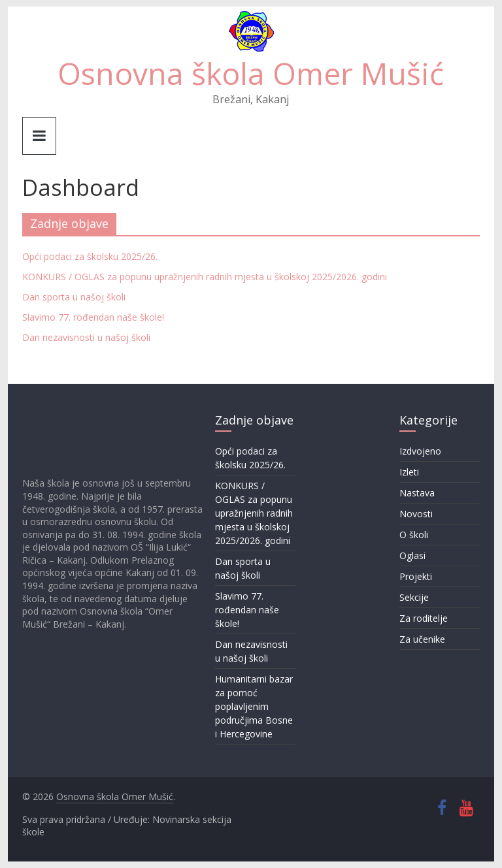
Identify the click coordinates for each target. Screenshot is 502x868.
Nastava (417, 493)
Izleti (409, 472)
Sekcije (414, 597)
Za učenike (422, 639)
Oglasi (412, 555)
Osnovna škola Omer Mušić (251, 73)
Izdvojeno (420, 451)
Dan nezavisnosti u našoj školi (86, 337)
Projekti (416, 576)
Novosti (416, 514)
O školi (414, 535)
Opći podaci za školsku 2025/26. (90, 256)
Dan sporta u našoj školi (74, 297)
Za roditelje (424, 618)
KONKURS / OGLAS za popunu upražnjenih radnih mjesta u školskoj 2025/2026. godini (205, 277)
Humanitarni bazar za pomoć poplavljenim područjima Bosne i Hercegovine (254, 706)
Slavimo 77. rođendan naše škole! (93, 317)
